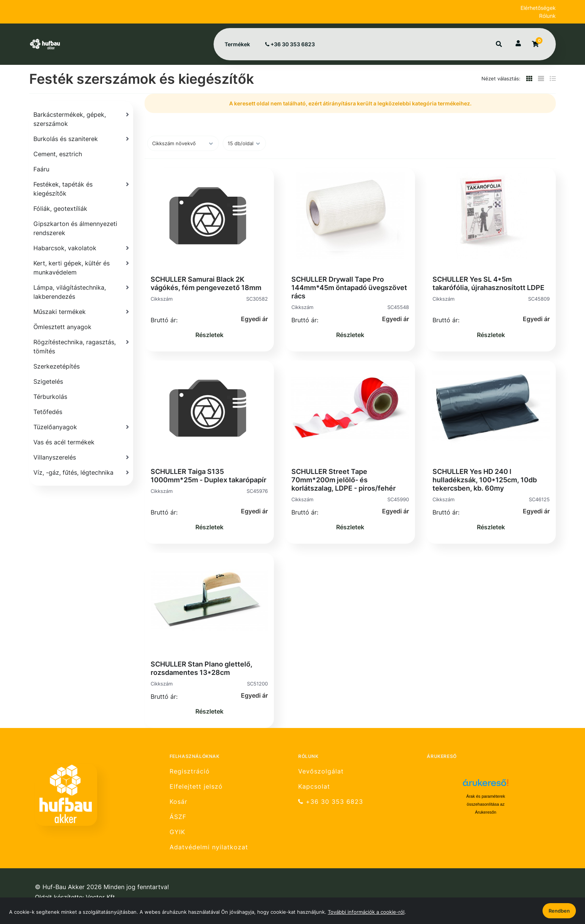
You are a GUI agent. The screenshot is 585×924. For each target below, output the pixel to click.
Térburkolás (50, 397)
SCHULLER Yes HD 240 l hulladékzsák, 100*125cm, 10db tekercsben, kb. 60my (485, 480)
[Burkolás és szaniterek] (81, 139)
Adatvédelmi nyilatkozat (209, 847)
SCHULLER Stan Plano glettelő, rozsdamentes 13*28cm (201, 668)
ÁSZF (178, 817)
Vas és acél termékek (64, 442)
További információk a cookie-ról (366, 912)
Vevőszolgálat (321, 771)
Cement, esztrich (58, 154)
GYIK (177, 832)
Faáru (41, 169)
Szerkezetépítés (57, 366)
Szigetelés (48, 381)
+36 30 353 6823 (290, 44)
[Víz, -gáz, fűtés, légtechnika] (81, 472)
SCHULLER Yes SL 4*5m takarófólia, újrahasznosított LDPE (488, 283)
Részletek (209, 335)
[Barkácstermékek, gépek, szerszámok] (81, 119)
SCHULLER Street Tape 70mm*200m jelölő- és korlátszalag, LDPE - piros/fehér (344, 480)
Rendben (559, 911)
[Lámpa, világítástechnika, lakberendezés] (81, 292)
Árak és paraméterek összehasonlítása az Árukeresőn (486, 804)
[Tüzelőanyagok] (81, 427)
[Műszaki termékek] (81, 312)
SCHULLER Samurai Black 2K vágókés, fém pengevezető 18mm (206, 283)
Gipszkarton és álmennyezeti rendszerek (75, 228)
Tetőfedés (48, 412)
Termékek (237, 44)
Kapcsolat (314, 787)
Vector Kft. (101, 897)
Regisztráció (190, 771)
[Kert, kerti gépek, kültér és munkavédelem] (81, 268)
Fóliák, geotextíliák (60, 209)
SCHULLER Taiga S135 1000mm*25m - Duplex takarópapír (208, 476)
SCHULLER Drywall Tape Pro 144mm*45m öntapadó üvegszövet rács (349, 288)
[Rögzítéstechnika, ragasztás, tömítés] (81, 347)
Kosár (178, 802)
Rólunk (547, 16)
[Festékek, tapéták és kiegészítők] (81, 189)
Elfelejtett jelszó (196, 787)
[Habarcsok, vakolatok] (81, 248)
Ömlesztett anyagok (62, 327)
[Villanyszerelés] (81, 457)
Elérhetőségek (538, 8)
